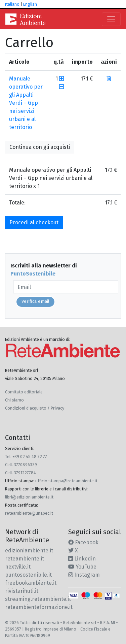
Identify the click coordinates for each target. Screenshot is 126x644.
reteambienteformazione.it (39, 607)
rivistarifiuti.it (22, 591)
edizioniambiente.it (29, 551)
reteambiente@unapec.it (29, 513)
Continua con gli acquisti (40, 147)
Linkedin (82, 559)
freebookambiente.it (31, 583)
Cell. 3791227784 (20, 473)
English (30, 4)
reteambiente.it (25, 559)
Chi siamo (14, 400)
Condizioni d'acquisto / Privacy (35, 408)
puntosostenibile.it (28, 575)
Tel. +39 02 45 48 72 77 (26, 457)
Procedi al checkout (34, 222)
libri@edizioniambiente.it (29, 497)
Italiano (12, 4)
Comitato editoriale (24, 392)
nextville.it (18, 567)
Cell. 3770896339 (21, 465)
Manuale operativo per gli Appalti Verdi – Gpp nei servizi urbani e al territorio (26, 103)
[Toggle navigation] (111, 19)
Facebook (83, 542)
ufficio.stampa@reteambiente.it (66, 481)
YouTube (82, 567)
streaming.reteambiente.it (38, 599)
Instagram (84, 575)
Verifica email (35, 301)
